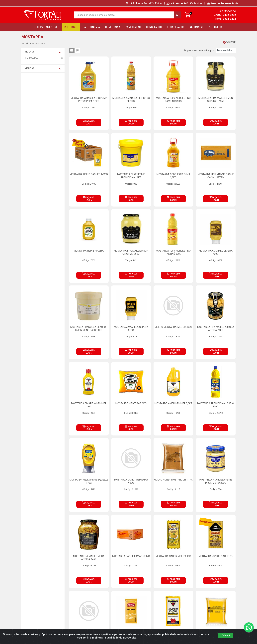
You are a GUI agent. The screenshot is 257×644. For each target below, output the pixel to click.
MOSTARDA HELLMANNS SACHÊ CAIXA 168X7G (216, 176)
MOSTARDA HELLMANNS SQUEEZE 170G (89, 481)
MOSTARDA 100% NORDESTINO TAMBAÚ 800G (173, 252)
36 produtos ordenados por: (199, 51)
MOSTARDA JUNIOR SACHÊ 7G (216, 556)
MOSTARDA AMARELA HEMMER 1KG (89, 405)
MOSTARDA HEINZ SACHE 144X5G (89, 174)
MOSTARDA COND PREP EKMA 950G (131, 481)
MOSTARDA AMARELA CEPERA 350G (131, 329)
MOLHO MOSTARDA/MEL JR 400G (173, 327)
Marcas (43, 69)
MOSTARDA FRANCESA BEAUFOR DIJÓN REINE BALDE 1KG (89, 329)
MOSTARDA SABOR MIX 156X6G (173, 556)
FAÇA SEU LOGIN (89, 122)
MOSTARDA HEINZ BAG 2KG (131, 403)
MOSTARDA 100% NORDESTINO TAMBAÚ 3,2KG (173, 100)
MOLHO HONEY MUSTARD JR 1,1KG (173, 480)
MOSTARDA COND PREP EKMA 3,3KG (173, 176)
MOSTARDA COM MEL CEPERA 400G (216, 252)
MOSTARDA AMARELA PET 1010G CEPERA (131, 100)
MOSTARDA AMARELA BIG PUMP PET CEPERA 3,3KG (89, 100)
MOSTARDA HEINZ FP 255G (89, 251)
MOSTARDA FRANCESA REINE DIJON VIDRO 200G (216, 481)
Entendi (226, 635)
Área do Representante (223, 3)
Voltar (229, 42)
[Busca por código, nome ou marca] (124, 15)
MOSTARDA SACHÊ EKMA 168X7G (131, 556)
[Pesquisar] (177, 15)
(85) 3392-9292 (225, 19)
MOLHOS (43, 52)
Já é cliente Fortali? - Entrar (144, 3)
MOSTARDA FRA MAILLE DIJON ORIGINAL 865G (131, 252)
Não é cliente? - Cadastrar (184, 3)
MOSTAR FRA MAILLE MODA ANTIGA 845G (89, 558)
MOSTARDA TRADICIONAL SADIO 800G (216, 405)
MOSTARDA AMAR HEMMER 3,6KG (173, 403)
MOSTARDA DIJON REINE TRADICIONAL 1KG (131, 176)
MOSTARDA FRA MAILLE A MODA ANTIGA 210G (216, 329)
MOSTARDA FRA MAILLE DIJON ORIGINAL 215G (216, 100)
